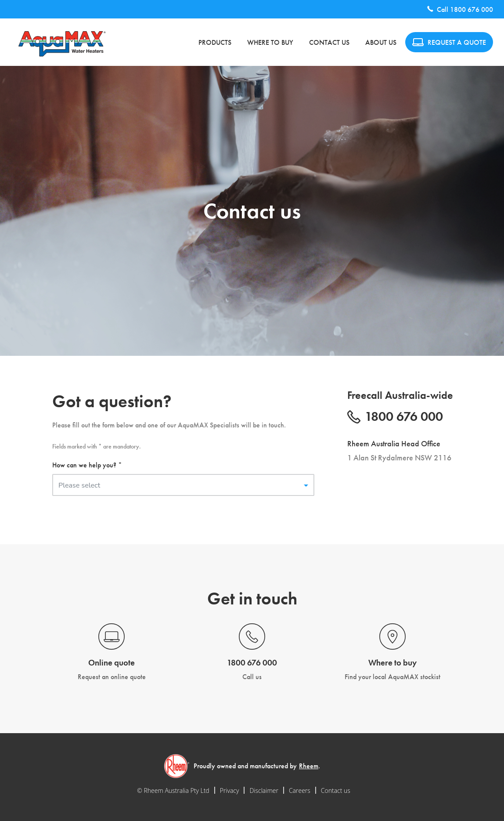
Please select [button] (79, 485)
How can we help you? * (87, 465)
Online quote (112, 663)
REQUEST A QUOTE (449, 42)
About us (381, 42)
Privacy (230, 790)
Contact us (329, 42)
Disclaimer (264, 790)
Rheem (309, 766)
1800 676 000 (472, 9)
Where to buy (270, 42)
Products (215, 42)
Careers (300, 790)
